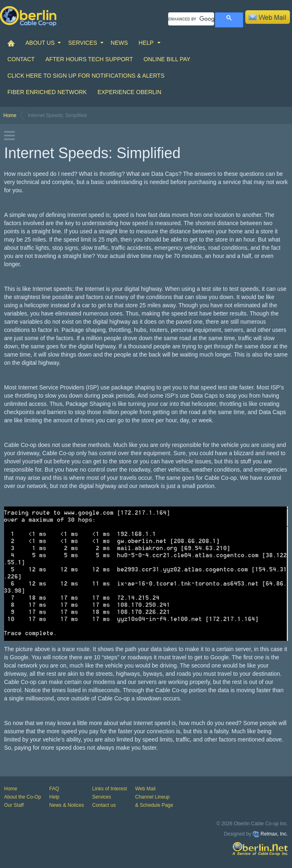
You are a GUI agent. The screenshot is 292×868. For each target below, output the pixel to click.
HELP (146, 43)
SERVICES (83, 43)
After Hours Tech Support (89, 59)
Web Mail (145, 789)
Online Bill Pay (167, 59)
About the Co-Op (23, 797)
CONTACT (21, 59)
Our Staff (14, 805)
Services (102, 797)
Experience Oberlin (130, 92)
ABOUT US (40, 43)
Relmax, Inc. (274, 834)
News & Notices (67, 805)
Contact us (104, 805)
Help (54, 797)
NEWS (119, 43)
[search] (191, 19)
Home (10, 115)
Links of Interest (110, 789)
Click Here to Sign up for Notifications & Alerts (86, 76)
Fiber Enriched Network (47, 92)
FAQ (54, 789)
